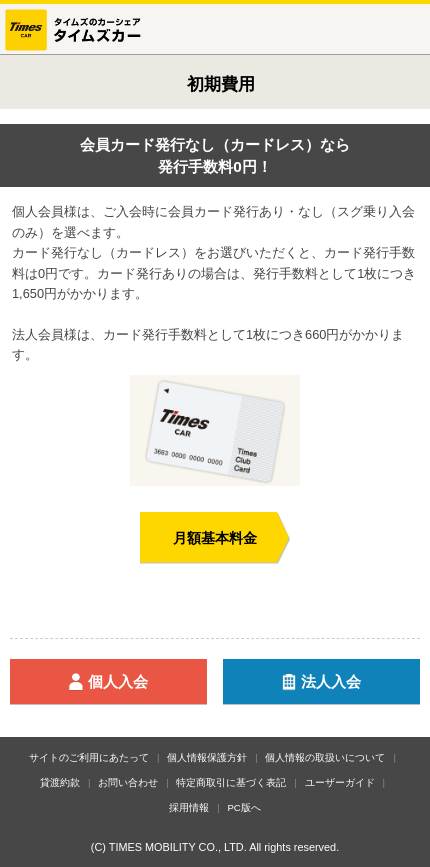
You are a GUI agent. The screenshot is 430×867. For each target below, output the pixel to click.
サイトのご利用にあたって (89, 757)
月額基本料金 (215, 538)
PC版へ (243, 807)
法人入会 (346, 682)
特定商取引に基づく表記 (231, 782)
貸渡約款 (60, 782)
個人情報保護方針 (207, 757)
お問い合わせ (128, 782)
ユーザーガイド (340, 782)
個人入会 (133, 682)
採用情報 (189, 807)
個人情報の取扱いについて (325, 757)
